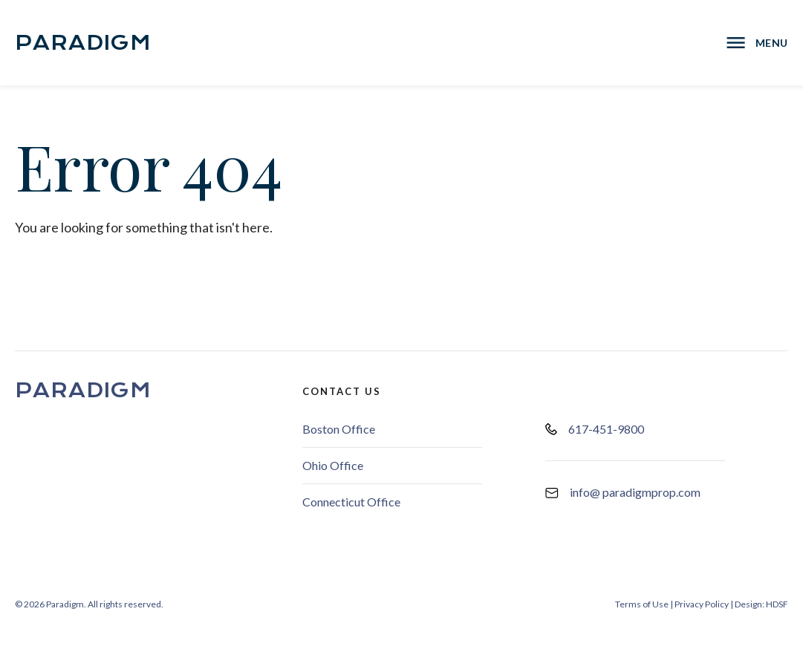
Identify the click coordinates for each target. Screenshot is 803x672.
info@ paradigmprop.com (623, 492)
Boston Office (339, 429)
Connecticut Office (351, 502)
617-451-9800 (595, 429)
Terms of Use (642, 604)
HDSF (777, 604)
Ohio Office (333, 465)
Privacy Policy (702, 604)
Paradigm (83, 43)
